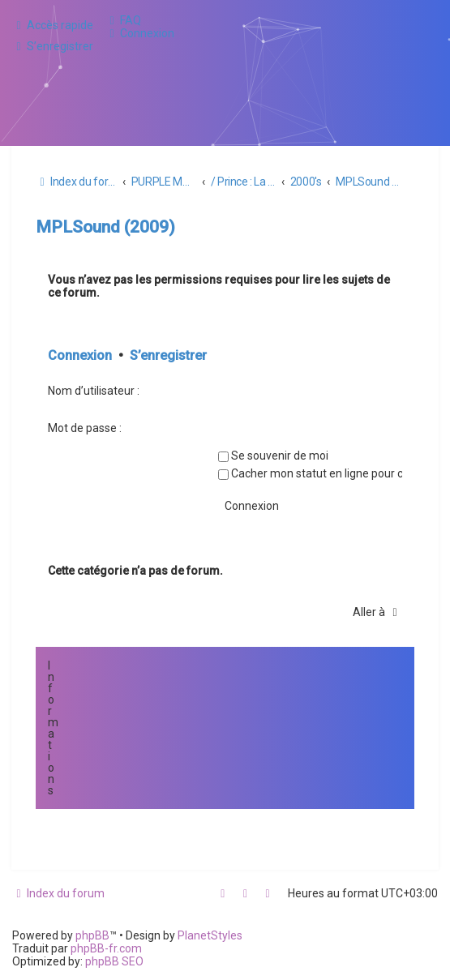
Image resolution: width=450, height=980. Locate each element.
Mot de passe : (85, 428)
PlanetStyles (210, 935)
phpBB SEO (114, 961)
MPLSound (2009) (105, 227)
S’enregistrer (168, 355)
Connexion (80, 355)
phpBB (92, 935)
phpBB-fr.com (106, 948)
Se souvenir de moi (273, 456)
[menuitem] (123, 20)
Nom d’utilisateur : (94, 391)
